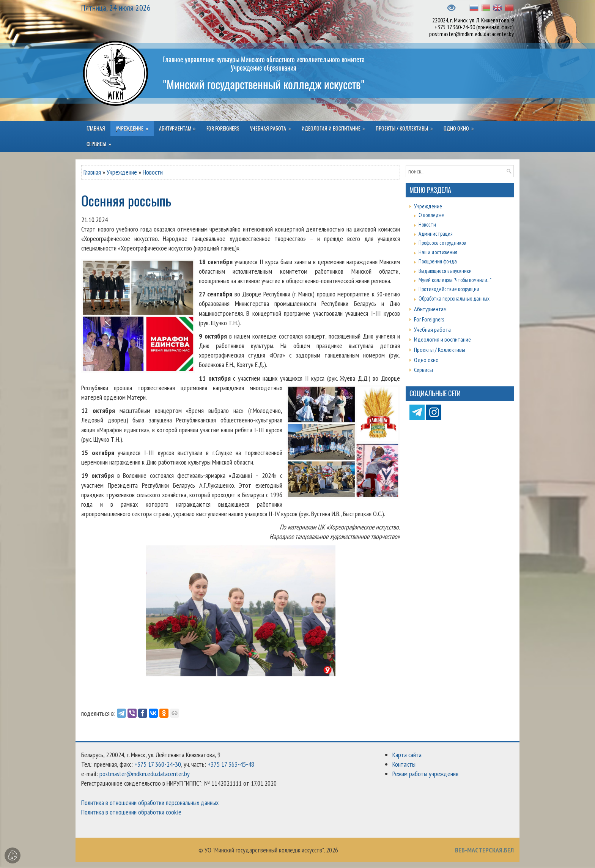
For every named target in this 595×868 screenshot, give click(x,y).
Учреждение (122, 172)
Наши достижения (438, 252)
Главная (92, 172)
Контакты (404, 764)
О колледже (431, 215)
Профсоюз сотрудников (442, 243)
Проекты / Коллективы (440, 350)
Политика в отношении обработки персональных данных (150, 803)
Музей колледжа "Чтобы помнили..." (455, 280)
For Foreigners (429, 319)
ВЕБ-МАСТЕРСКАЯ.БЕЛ (484, 850)
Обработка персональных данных (454, 299)
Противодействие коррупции (449, 289)
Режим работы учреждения (425, 774)
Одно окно (426, 360)
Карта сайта (407, 755)
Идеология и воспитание (442, 339)
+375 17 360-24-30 (455, 27)
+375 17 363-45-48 (231, 764)
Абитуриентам (430, 309)
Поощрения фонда (438, 261)
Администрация (436, 234)
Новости (153, 172)
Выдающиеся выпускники (445, 271)
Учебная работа (432, 329)
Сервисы (423, 370)
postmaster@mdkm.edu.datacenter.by (471, 34)
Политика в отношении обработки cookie (131, 812)
